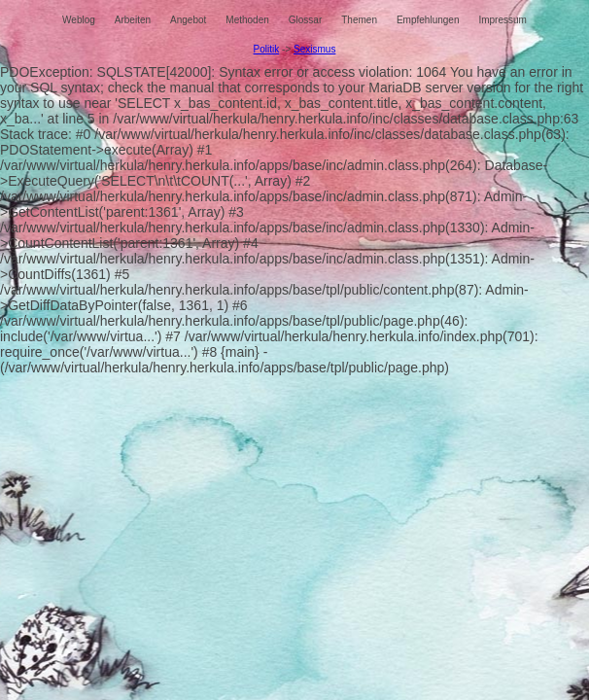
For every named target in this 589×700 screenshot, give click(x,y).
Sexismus (314, 49)
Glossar (305, 20)
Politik (267, 49)
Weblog (79, 20)
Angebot (188, 20)
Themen (359, 20)
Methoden (247, 20)
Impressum (502, 20)
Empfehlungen (428, 20)
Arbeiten (133, 20)
